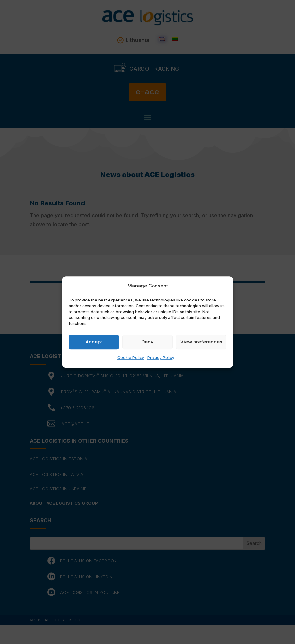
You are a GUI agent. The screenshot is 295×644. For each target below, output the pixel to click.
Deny (147, 342)
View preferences (201, 342)
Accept (94, 342)
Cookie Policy (131, 358)
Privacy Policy (161, 358)
